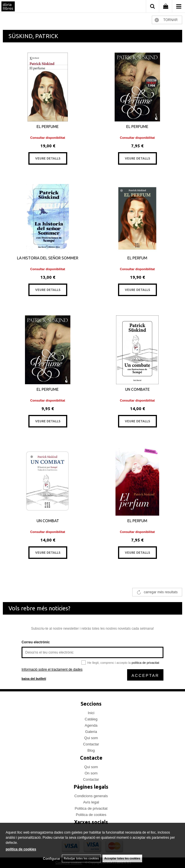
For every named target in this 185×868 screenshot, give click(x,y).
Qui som (91, 738)
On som (91, 773)
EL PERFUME (48, 127)
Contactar (91, 744)
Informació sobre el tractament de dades (52, 669)
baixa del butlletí (34, 679)
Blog (91, 750)
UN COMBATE (137, 389)
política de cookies (21, 849)
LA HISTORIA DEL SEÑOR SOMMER (48, 258)
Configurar (51, 859)
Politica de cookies (91, 815)
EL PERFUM (137, 258)
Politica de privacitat (91, 808)
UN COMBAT (48, 521)
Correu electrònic (36, 642)
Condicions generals (91, 796)
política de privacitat (145, 663)
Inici (91, 713)
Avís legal (91, 802)
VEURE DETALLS (48, 158)
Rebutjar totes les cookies (81, 858)
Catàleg (91, 719)
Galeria (91, 732)
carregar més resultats (161, 592)
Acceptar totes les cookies (122, 858)
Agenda (91, 725)
